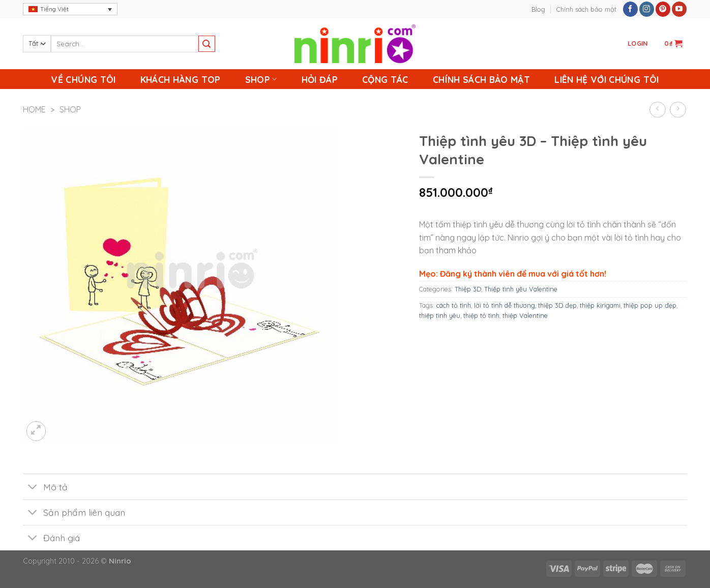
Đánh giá (51, 539)
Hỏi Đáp (320, 79)
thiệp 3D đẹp (557, 305)
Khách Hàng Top (181, 79)
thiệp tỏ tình (481, 315)
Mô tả (45, 488)
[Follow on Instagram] (647, 9)
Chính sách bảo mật (586, 9)
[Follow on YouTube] (679, 9)
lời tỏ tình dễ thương (505, 305)
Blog (538, 9)
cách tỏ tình (454, 305)
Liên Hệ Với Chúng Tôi (607, 79)
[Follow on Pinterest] (663, 9)
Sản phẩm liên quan (74, 513)
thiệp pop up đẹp (650, 305)
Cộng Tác (385, 79)
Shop (261, 79)
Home (34, 109)
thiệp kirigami (600, 305)
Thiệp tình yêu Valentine (521, 289)
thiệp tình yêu (440, 315)
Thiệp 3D (468, 289)
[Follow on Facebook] (630, 9)
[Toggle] (33, 488)
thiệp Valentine (525, 315)
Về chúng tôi (83, 79)
